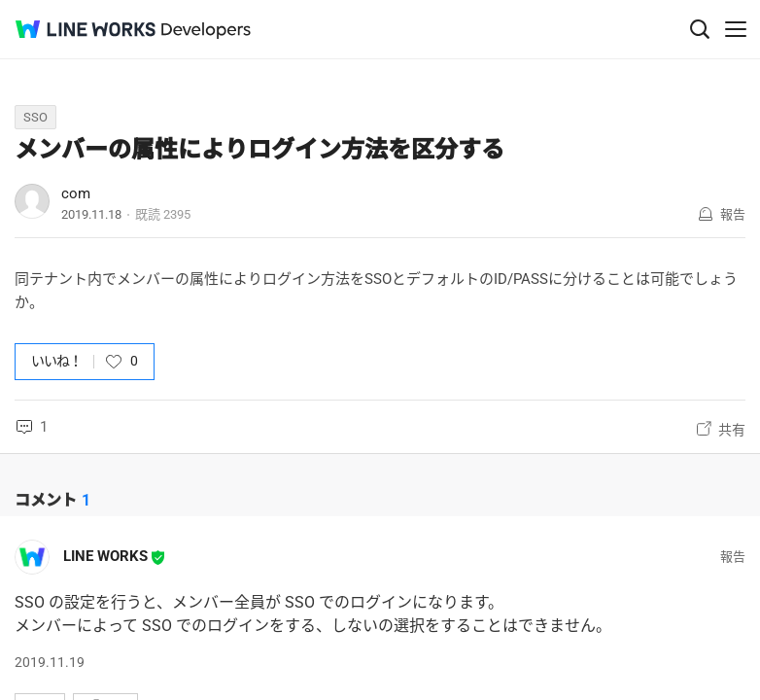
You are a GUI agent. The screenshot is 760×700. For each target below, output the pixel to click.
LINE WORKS (105, 556)
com (76, 193)
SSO (35, 117)
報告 (733, 214)
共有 (732, 430)
